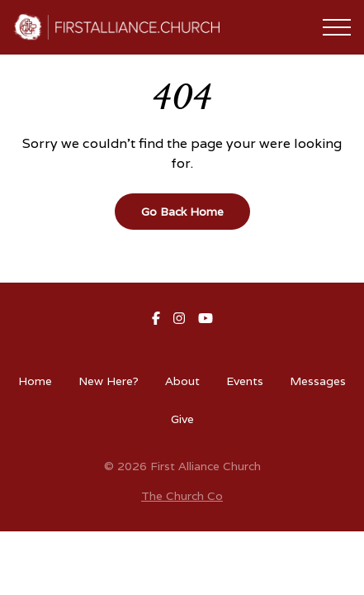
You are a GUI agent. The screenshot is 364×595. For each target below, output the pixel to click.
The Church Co (182, 496)
